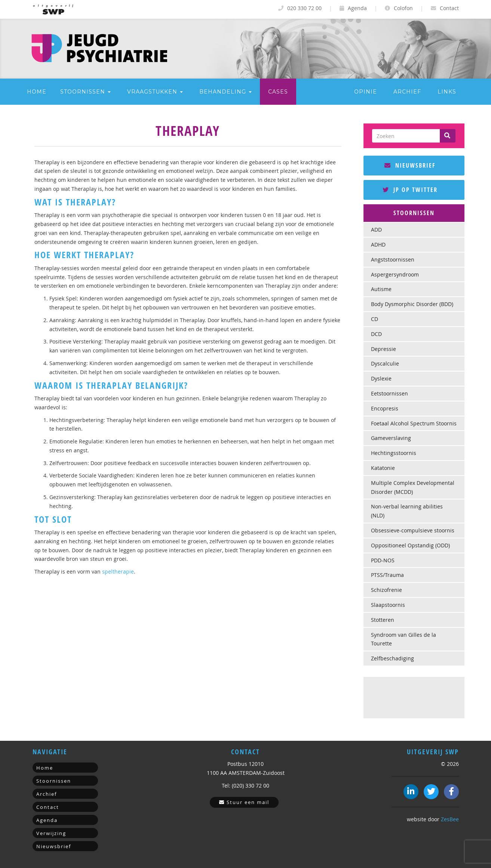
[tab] (414, 213)
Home (37, 92)
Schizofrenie (386, 590)
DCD (376, 334)
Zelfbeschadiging (392, 658)
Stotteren (383, 620)
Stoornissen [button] (85, 92)
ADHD (378, 244)
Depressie (383, 349)
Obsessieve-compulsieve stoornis (413, 530)
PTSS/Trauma (387, 575)
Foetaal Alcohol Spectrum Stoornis (414, 423)
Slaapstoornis (388, 605)
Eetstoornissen (389, 393)
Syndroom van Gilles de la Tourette (403, 639)
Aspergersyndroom (395, 274)
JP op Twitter (410, 190)
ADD (376, 230)
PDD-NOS (383, 560)
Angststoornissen (393, 259)
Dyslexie (381, 378)
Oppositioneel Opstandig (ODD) (410, 545)
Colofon (399, 8)
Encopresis (385, 408)
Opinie (366, 92)
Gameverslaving (391, 438)
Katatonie (383, 468)
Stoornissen (54, 781)
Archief (407, 92)
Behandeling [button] (225, 92)
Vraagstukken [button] (155, 92)
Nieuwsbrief (410, 165)
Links (447, 92)
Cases (278, 92)
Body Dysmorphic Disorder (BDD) (412, 304)
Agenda (353, 8)
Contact (445, 8)
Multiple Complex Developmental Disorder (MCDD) (413, 487)
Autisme (381, 289)
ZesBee (450, 819)
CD (375, 319)
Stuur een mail (244, 802)
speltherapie (118, 571)
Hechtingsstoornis (394, 453)
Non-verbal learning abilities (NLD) (407, 511)
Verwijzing (51, 833)
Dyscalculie (385, 363)
